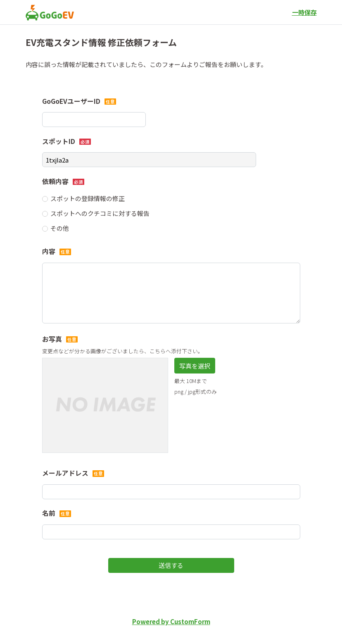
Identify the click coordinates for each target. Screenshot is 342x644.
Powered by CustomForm (171, 621)
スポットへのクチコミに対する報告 (100, 213)
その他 (60, 228)
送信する (171, 565)
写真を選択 (195, 366)
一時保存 (304, 12)
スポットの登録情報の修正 (88, 198)
